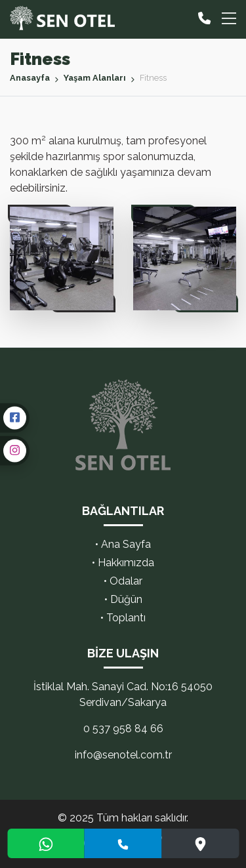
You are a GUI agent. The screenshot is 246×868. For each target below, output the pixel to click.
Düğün (126, 599)
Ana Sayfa (126, 544)
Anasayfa (30, 78)
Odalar (126, 581)
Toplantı (126, 618)
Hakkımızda (126, 563)
